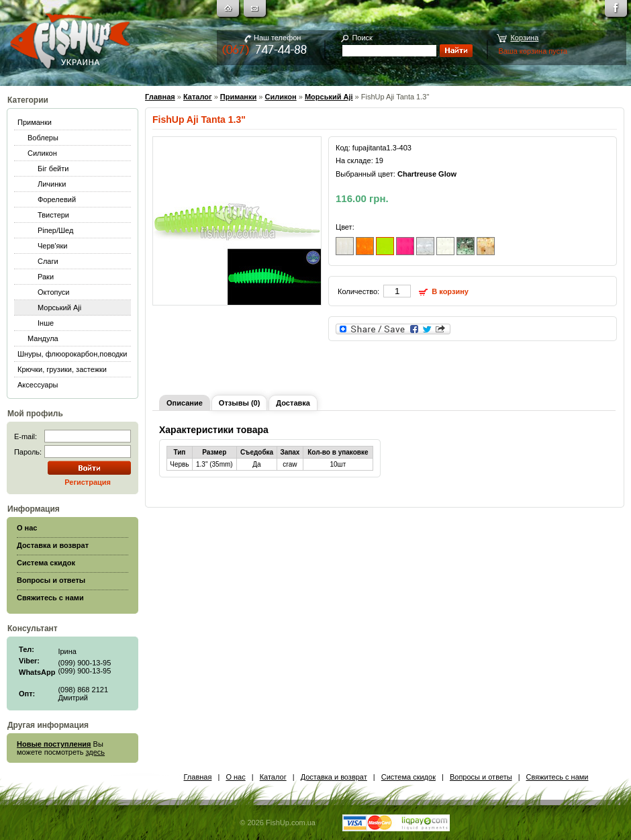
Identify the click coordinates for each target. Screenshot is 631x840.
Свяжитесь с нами (557, 777)
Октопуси (54, 292)
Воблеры (43, 138)
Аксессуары (38, 385)
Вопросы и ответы (481, 777)
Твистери (53, 215)
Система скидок (408, 777)
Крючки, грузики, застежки (62, 369)
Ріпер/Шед (55, 230)
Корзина (524, 38)
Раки (46, 277)
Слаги (48, 261)
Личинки (52, 184)
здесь (96, 752)
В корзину (450, 291)
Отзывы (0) (239, 403)
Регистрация (88, 482)
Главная (160, 97)
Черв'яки (52, 246)
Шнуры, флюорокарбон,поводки (72, 354)
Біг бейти (53, 169)
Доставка (293, 403)
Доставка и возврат (334, 777)
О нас (235, 777)
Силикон (42, 153)
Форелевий (57, 199)
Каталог (198, 97)
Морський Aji (59, 308)
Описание (185, 403)
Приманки (35, 122)
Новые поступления (54, 744)
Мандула (43, 338)
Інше (46, 323)
